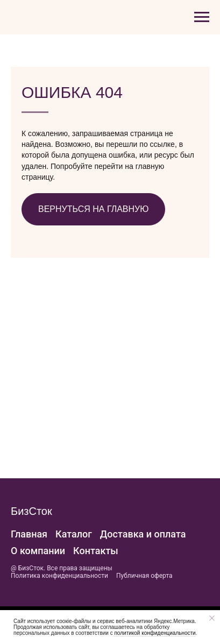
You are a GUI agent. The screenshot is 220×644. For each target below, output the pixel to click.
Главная (29, 534)
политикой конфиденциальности (154, 633)
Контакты (96, 551)
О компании (38, 551)
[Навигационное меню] (202, 17)
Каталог (74, 534)
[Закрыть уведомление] (212, 618)
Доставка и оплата (143, 534)
